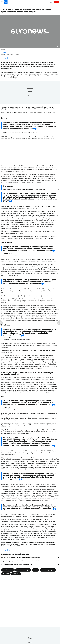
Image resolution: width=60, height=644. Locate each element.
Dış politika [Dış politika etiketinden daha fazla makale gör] (16, 574)
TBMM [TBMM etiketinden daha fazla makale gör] (35, 570)
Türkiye (15, 6)
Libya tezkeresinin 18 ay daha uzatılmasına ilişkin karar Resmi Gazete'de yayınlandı (24, 189)
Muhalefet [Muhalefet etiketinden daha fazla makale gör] (6, 574)
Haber (5, 6)
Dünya (10, 6)
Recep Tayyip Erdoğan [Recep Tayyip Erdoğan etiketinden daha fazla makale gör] (23, 570)
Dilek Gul (4, 52)
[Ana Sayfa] (2, 6)
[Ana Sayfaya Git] (6, 2)
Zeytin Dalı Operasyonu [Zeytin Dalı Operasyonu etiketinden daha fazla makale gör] (48, 570)
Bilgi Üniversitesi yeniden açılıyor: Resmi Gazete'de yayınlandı (17, 565)
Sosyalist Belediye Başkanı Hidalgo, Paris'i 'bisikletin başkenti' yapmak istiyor (21, 561)
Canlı (56, 2)
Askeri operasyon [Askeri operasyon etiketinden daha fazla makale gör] (8, 570)
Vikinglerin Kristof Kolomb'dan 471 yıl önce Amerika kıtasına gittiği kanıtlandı (21, 557)
